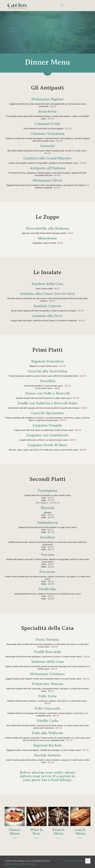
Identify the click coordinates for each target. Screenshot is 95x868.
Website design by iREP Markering (20, 864)
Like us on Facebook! (73, 861)
